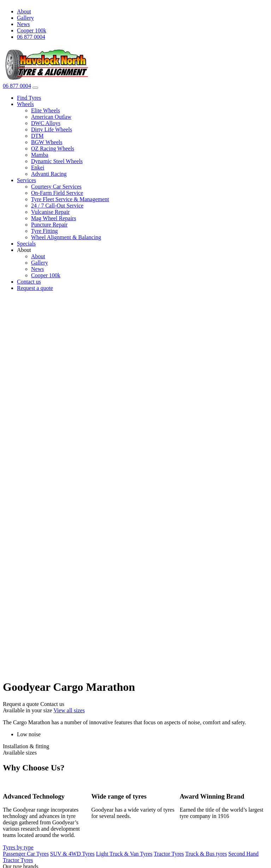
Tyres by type (18, 847)
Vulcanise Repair (50, 212)
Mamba (40, 155)
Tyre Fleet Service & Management (70, 199)
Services (26, 180)
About (24, 11)
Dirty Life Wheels (52, 129)
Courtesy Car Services (56, 187)
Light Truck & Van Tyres (124, 854)
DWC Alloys (46, 123)
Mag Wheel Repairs (54, 218)
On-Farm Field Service (57, 193)
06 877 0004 (31, 37)
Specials (26, 244)
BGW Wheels (47, 142)
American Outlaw (51, 117)
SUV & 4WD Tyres (72, 854)
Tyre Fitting (44, 231)
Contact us (29, 282)
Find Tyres (29, 98)
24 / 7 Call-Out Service (57, 206)
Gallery (25, 18)
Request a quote (35, 288)
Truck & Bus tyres (206, 854)
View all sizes (69, 710)
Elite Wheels (46, 110)
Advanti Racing (49, 174)
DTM (37, 136)
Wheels (25, 104)
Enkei (38, 168)
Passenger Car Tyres (26, 854)
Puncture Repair (49, 225)
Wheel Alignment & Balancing (66, 237)
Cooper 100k (32, 30)
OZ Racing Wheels (53, 148)
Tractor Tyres (169, 854)
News (23, 24)
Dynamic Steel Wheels (57, 161)
